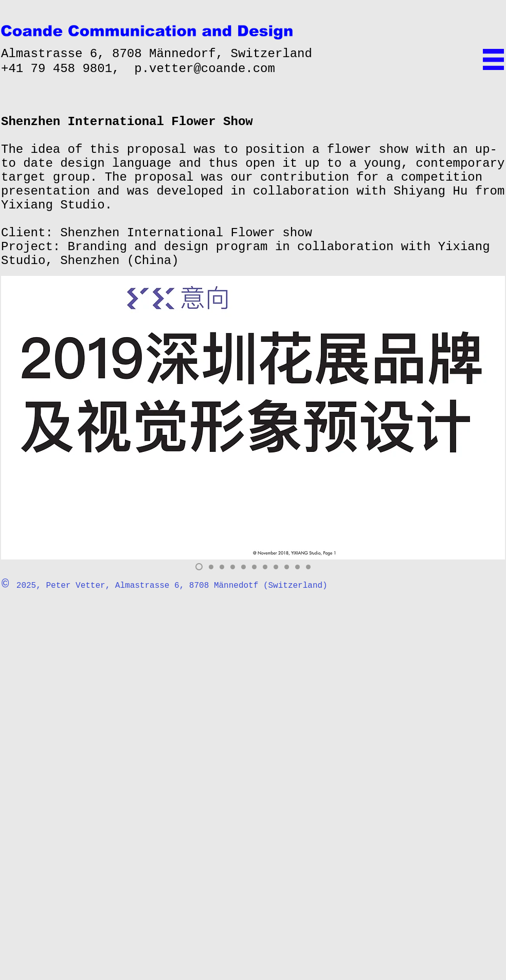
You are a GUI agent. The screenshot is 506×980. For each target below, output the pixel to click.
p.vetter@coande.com (205, 69)
